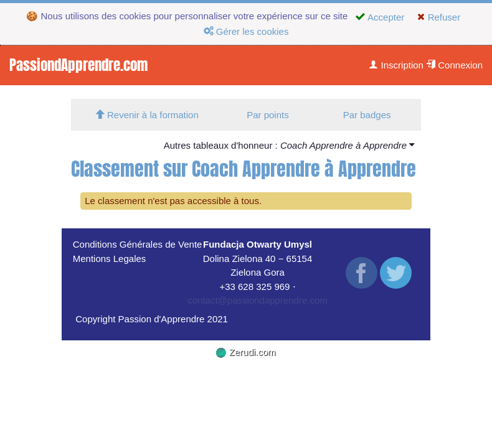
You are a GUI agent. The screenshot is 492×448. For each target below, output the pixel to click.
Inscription (396, 65)
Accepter (380, 17)
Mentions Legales (110, 259)
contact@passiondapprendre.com (258, 300)
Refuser (439, 17)
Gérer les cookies (246, 31)
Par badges (367, 115)
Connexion (454, 65)
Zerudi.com (246, 352)
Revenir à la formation (147, 115)
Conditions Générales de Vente (138, 244)
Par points (268, 115)
